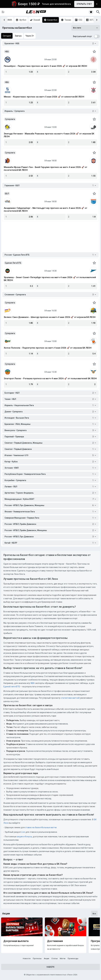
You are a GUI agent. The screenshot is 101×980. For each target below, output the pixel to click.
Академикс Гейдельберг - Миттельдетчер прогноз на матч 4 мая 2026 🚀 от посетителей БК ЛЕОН (46, 209)
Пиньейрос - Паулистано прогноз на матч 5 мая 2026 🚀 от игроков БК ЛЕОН (46, 66)
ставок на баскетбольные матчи (41, 827)
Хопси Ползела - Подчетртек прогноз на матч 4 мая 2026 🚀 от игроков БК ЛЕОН (48, 348)
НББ (7, 52)
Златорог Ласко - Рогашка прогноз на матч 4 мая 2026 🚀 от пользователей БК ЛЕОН (50, 379)
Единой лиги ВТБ (12, 687)
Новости (27, 958)
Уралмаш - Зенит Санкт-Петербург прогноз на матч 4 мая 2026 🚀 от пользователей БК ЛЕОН (50, 279)
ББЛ (7, 194)
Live (23, 832)
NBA (33, 683)
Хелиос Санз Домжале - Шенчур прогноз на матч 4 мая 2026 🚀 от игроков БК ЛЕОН (50, 317)
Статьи (54, 958)
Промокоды (73, 958)
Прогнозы (37, 958)
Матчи (63, 958)
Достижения (55, 941)
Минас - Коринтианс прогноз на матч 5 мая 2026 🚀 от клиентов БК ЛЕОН (44, 97)
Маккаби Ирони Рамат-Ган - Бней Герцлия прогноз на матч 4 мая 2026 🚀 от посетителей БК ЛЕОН (46, 169)
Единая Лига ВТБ (13, 263)
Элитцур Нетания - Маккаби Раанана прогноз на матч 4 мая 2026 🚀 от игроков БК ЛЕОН (49, 135)
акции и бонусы (24, 837)
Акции (47, 958)
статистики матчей (70, 698)
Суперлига (10, 119)
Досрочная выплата (16, 941)
